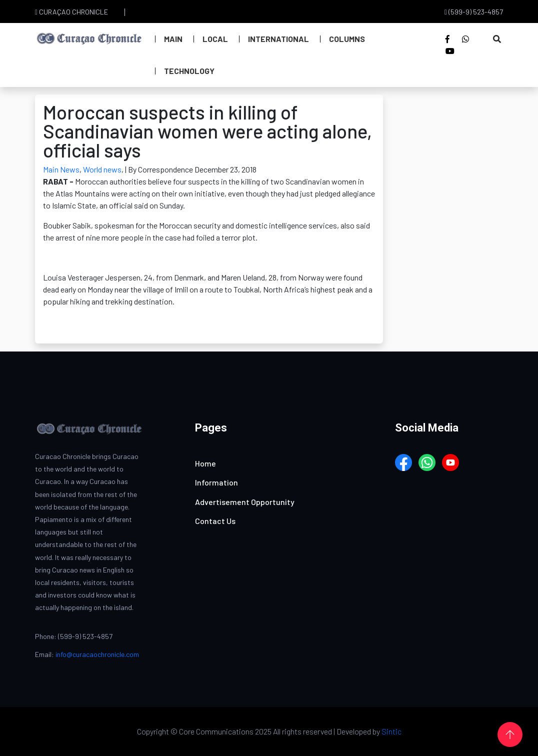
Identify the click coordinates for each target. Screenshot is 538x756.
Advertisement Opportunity (245, 502)
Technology (189, 71)
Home (205, 463)
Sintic (391, 731)
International (278, 39)
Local (215, 39)
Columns (347, 39)
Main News (61, 169)
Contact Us (215, 521)
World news (102, 169)
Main (173, 39)
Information (216, 482)
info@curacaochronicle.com (97, 654)
